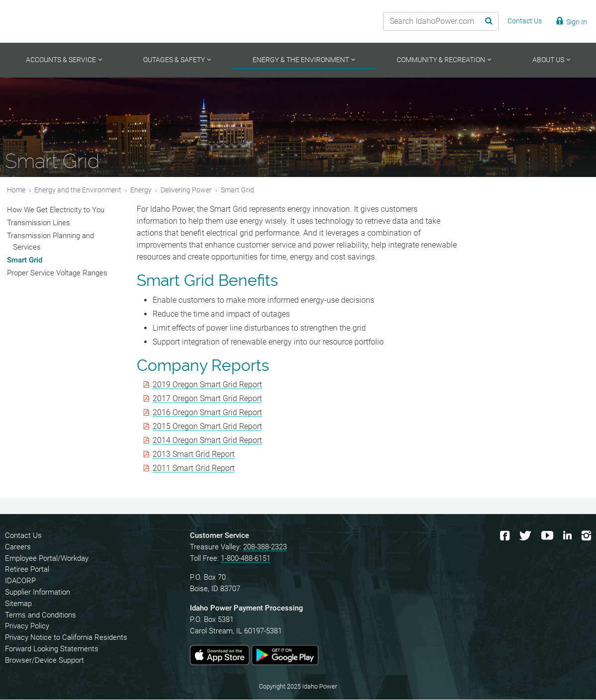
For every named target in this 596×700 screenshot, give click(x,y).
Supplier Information (38, 593)
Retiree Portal (27, 570)
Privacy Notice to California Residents (66, 638)
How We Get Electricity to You (56, 210)
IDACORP (20, 582)
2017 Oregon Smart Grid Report (207, 399)
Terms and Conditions (41, 615)
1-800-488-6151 (246, 559)
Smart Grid (25, 261)
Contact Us (23, 536)
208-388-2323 (265, 547)
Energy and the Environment (78, 191)
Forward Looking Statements (52, 650)
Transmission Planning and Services (50, 242)
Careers (18, 547)
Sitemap (18, 604)
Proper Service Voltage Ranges (57, 273)
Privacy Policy (27, 627)
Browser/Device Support (44, 661)
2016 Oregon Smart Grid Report (207, 413)
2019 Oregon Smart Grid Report (207, 386)
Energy (141, 191)
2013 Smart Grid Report (194, 455)
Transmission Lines (39, 223)
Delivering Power (186, 191)
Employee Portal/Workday (47, 559)
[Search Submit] (481, 21)
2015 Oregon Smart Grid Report (207, 427)
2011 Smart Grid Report (194, 469)
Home (16, 191)
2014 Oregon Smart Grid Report (207, 441)
